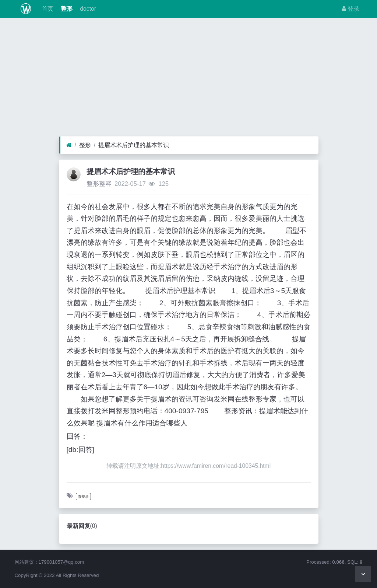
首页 (46, 9)
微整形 (83, 496)
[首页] (69, 145)
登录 (350, 9)
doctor (87, 9)
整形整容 (99, 184)
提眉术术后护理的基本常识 (134, 145)
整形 (66, 9)
